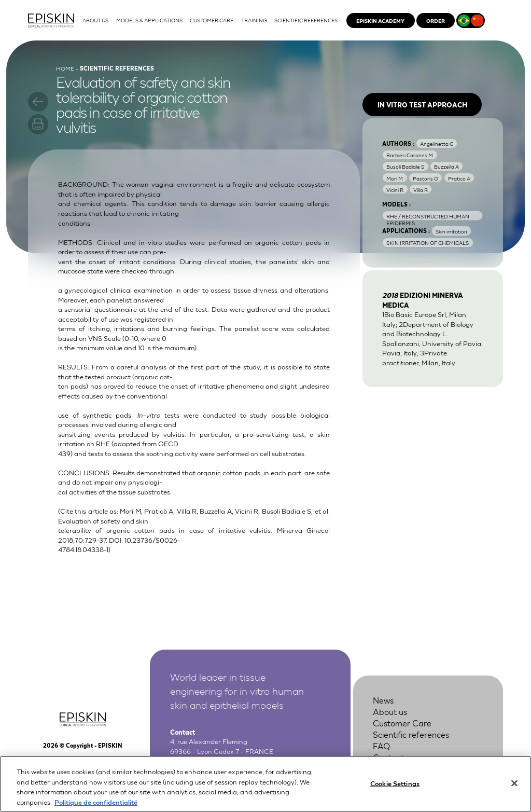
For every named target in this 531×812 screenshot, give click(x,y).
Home (65, 68)
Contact (388, 757)
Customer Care (402, 722)
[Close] (514, 792)
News (383, 700)
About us (390, 711)
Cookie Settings (395, 792)
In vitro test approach (422, 105)
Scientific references (411, 734)
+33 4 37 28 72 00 (222, 760)
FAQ (381, 745)
